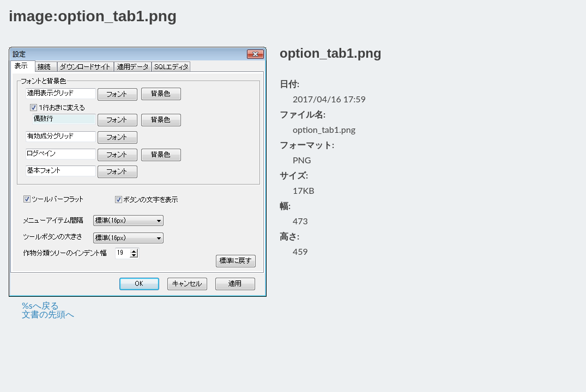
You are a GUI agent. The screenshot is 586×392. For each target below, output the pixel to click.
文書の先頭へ (48, 314)
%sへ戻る (40, 305)
